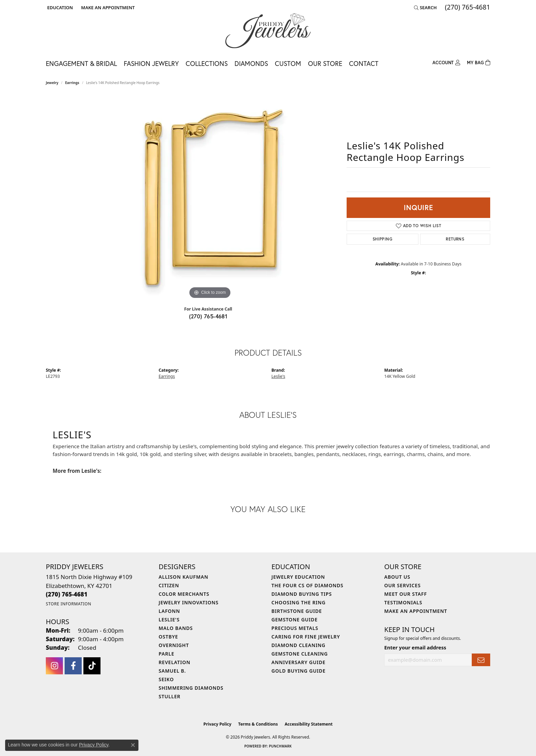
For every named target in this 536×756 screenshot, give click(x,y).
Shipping (383, 239)
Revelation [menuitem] (175, 662)
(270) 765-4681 (208, 316)
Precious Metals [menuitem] (295, 628)
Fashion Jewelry (151, 63)
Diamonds (251, 63)
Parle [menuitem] (166, 654)
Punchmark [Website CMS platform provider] (280, 746)
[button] (59, 8)
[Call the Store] (67, 594)
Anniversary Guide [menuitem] (298, 662)
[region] (210, 198)
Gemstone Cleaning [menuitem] (300, 654)
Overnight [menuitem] (174, 645)
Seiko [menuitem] (166, 679)
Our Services (403, 585)
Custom (288, 63)
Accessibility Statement (309, 724)
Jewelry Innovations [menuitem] (189, 602)
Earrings (72, 83)
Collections (207, 63)
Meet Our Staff (406, 594)
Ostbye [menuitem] (168, 637)
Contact (364, 63)
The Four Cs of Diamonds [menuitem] (307, 585)
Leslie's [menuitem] (169, 620)
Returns (455, 239)
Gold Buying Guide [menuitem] (298, 671)
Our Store (325, 63)
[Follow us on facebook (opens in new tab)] (73, 666)
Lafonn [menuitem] (169, 611)
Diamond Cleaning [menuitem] (298, 645)
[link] (107, 8)
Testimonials (403, 602)
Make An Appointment (416, 611)
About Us (397, 577)
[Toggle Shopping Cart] (479, 63)
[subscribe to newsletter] (481, 660)
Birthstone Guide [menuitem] (297, 611)
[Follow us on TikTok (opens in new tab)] (92, 666)
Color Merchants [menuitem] (184, 594)
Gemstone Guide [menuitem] (294, 620)
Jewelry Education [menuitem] (298, 577)
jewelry (52, 83)
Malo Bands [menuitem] (176, 628)
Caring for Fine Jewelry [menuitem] (306, 637)
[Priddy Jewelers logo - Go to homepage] (268, 31)
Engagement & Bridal (81, 63)
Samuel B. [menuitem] (172, 671)
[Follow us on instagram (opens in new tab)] (54, 666)
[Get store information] (69, 604)
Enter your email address (415, 647)
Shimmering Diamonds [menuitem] (191, 688)
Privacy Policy (217, 724)
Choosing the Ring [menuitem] (298, 602)
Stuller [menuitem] (170, 696)
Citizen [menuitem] (169, 585)
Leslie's (278, 376)
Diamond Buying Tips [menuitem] (302, 594)
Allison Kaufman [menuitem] (183, 577)
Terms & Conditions (258, 724)
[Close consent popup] (133, 745)
